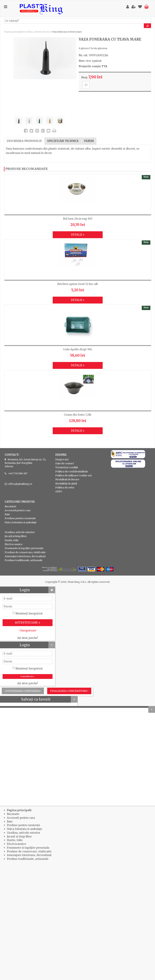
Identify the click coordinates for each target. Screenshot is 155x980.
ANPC (59, 491)
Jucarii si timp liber (16, 536)
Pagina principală (13, 32)
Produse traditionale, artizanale (24, 560)
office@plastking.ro (20, 484)
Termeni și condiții (67, 467)
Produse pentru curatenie (20, 518)
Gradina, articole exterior (37, 32)
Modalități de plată (66, 484)
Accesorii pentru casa (18, 510)
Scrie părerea (99, 48)
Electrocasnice (14, 544)
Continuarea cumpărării (23, 691)
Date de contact (65, 463)
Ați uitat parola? (28, 638)
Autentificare (28, 676)
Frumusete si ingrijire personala (24, 548)
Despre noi (62, 459)
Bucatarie (10, 506)
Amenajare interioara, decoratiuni (25, 556)
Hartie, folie (12, 540)
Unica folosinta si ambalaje (21, 522)
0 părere (84, 48)
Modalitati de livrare (67, 479)
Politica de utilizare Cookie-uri (73, 475)
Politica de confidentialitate (72, 472)
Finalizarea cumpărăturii (69, 691)
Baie (7, 514)
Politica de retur (65, 488)
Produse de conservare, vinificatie (25, 552)
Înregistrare (28, 630)
